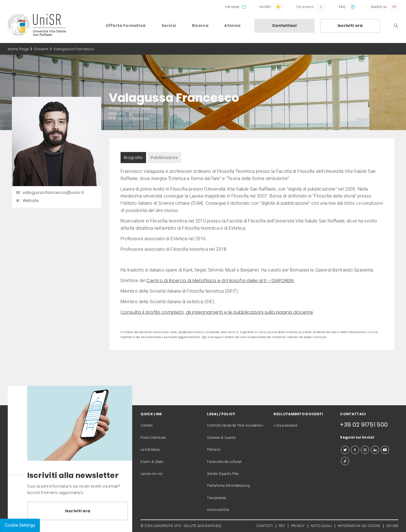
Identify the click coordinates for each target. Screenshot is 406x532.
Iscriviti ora (350, 26)
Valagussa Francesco (74, 49)
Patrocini (214, 450)
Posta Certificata (153, 438)
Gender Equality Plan (223, 474)
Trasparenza (216, 498)
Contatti (147, 425)
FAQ (342, 7)
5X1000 (392, 526)
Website (27, 201)
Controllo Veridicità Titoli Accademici (235, 425)
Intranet (232, 7)
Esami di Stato (152, 462)
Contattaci (284, 26)
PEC (282, 526)
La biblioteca (150, 450)
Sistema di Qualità (221, 438)
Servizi (169, 26)
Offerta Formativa (126, 26)
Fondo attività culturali (224, 462)
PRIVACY (298, 526)
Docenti (41, 49)
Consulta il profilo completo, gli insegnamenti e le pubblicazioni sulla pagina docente (217, 312)
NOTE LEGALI (321, 526)
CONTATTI (265, 526)
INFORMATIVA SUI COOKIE (359, 526)
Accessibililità (218, 510)
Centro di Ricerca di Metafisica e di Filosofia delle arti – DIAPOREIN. (220, 281)
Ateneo (232, 26)
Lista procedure (285, 425)
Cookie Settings (20, 525)
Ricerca (200, 26)
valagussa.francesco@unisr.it (49, 192)
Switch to (379, 7)
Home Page (18, 49)
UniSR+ (265, 7)
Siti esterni (305, 7)
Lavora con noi (151, 474)
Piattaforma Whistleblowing (228, 486)
